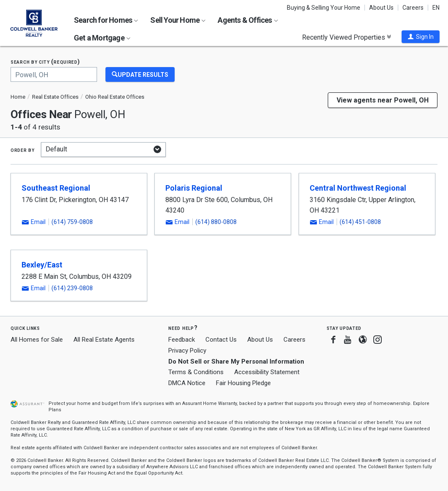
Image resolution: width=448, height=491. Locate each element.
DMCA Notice (187, 383)
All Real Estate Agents (104, 340)
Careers (413, 8)
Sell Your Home (178, 20)
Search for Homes (106, 20)
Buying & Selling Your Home (324, 8)
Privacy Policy (187, 351)
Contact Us (221, 340)
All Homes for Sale (37, 340)
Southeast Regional (56, 188)
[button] (421, 37)
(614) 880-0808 (216, 222)
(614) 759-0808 (72, 222)
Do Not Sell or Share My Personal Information (236, 362)
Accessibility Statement (267, 372)
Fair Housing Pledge (243, 383)
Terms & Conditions (196, 372)
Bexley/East (42, 265)
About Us (381, 8)
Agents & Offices (248, 20)
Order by (23, 150)
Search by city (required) (45, 62)
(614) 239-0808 (72, 288)
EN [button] (436, 8)
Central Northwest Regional (358, 188)
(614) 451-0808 (360, 222)
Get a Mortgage (102, 38)
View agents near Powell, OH (383, 100)
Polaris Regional (194, 188)
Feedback (182, 340)
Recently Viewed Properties (347, 37)
